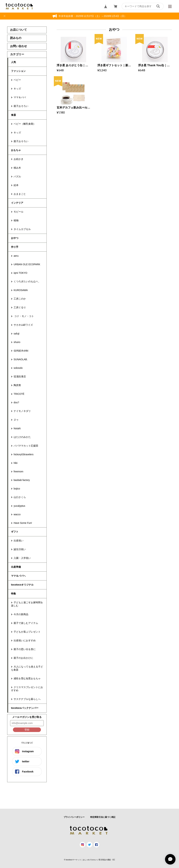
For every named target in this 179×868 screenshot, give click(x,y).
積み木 (17, 168)
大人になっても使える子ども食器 (27, 668)
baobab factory (22, 480)
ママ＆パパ (20, 97)
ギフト (15, 532)
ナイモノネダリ (22, 411)
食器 (13, 115)
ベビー (17, 80)
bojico (17, 489)
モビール (19, 212)
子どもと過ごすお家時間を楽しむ (27, 604)
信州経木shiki (21, 351)
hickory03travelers (24, 454)
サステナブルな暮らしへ (27, 699)
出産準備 (16, 567)
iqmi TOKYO (20, 273)
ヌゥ (16, 420)
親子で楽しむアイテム (26, 623)
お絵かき (19, 159)
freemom (18, 471)
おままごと (20, 194)
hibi (16, 463)
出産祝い (19, 541)
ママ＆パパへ (18, 576)
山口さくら (20, 497)
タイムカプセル (22, 229)
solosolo (18, 368)
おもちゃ (16, 150)
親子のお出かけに (23, 658)
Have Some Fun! (23, 523)
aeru (16, 256)
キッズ (17, 89)
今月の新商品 (21, 614)
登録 (27, 730)
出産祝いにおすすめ (25, 640)
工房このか (20, 299)
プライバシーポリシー (74, 817)
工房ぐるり (20, 307)
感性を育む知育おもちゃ (27, 678)
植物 (16, 220)
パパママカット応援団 (26, 446)
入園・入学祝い (22, 558)
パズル (17, 176)
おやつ (15, 238)
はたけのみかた (22, 437)
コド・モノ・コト (24, 316)
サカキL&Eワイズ (23, 325)
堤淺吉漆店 (20, 376)
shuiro (17, 342)
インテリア (17, 203)
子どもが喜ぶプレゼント (27, 632)
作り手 (15, 247)
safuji (17, 334)
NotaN (17, 428)
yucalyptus (19, 506)
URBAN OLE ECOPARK (27, 264)
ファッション (18, 71)
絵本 (16, 185)
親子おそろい (21, 106)
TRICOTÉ (19, 394)
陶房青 (17, 385)
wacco (17, 514)
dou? (16, 402)
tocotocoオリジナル (22, 585)
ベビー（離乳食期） (25, 124)
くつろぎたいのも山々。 (27, 281)
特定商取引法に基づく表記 (103, 817)
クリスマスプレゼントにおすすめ (27, 689)
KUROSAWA (21, 290)
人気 (13, 62)
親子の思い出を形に (25, 649)
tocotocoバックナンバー (25, 708)
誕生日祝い (20, 549)
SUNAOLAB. (21, 359)
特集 (13, 594)
